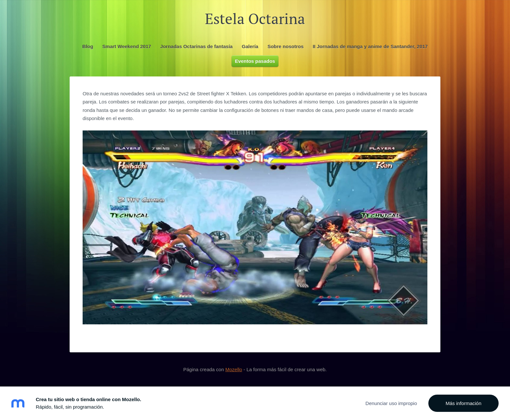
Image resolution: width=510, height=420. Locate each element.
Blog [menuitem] (88, 46)
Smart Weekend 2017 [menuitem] (127, 46)
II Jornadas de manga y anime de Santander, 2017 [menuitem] (370, 46)
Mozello (234, 369)
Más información (463, 403)
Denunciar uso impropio (391, 403)
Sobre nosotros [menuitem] (285, 46)
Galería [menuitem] (250, 46)
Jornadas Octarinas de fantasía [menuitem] (197, 46)
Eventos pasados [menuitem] (255, 61)
